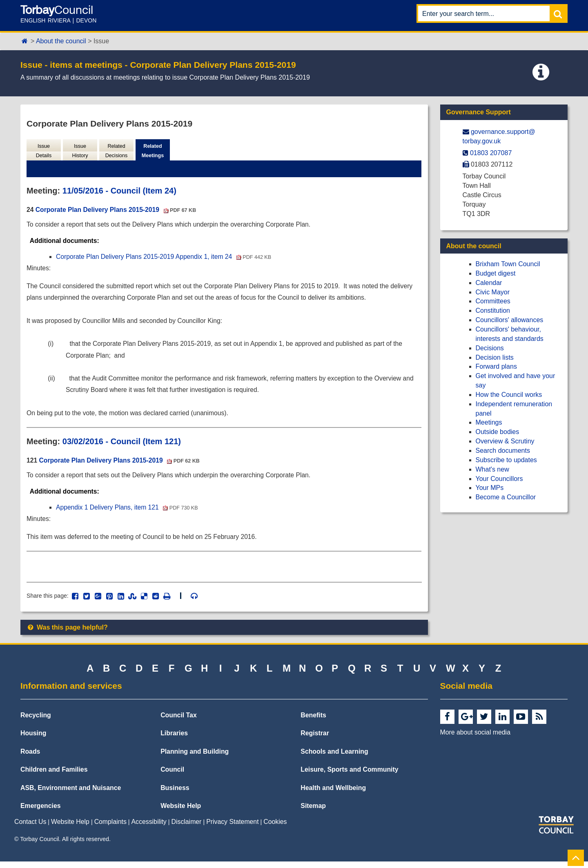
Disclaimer (187, 828)
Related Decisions (116, 151)
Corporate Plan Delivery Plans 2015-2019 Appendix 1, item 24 (166, 258)
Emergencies (41, 812)
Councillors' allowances (510, 320)
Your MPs (490, 488)
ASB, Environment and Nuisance (71, 794)
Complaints (110, 828)
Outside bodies (498, 432)
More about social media (475, 738)
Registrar (315, 740)
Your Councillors (499, 479)
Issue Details (43, 151)
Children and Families (54, 776)
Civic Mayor (493, 292)
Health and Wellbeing (333, 794)
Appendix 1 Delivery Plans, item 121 (128, 513)
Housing (33, 740)
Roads (30, 758)
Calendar (489, 283)
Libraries (174, 740)
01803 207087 (491, 153)
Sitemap (313, 812)
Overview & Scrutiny (505, 441)
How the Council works (509, 395)
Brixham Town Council (508, 264)
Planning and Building (195, 758)
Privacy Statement (232, 828)
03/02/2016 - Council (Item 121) (122, 446)
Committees (493, 301)
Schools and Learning (334, 758)
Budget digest (496, 273)
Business (175, 794)
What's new (492, 469)
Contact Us (30, 828)
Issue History (80, 151)
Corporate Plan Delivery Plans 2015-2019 (117, 210)
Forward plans (496, 366)
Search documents (503, 451)
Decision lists (495, 357)
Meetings (489, 422)
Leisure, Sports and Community (349, 776)
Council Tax (179, 721)
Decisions (490, 348)
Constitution (493, 310)
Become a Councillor (506, 497)
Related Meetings (153, 151)
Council (172, 776)
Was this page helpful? (67, 634)
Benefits (313, 721)
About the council (61, 41)
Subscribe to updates (506, 460)
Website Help (181, 812)
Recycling (36, 721)
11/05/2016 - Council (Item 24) (119, 191)
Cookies (275, 828)
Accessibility (149, 828)
